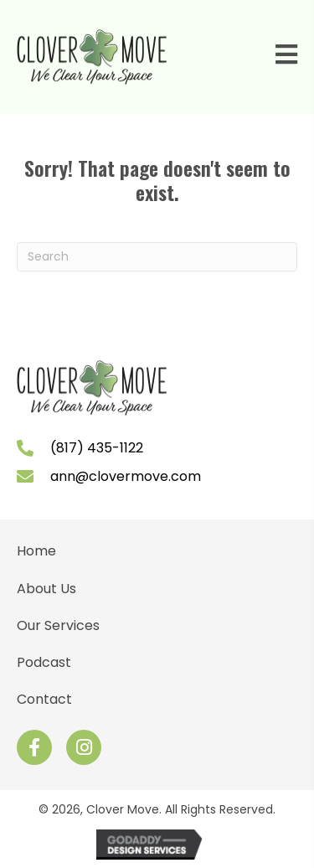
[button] (34, 747)
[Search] (157, 257)
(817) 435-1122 (97, 448)
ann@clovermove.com (126, 476)
